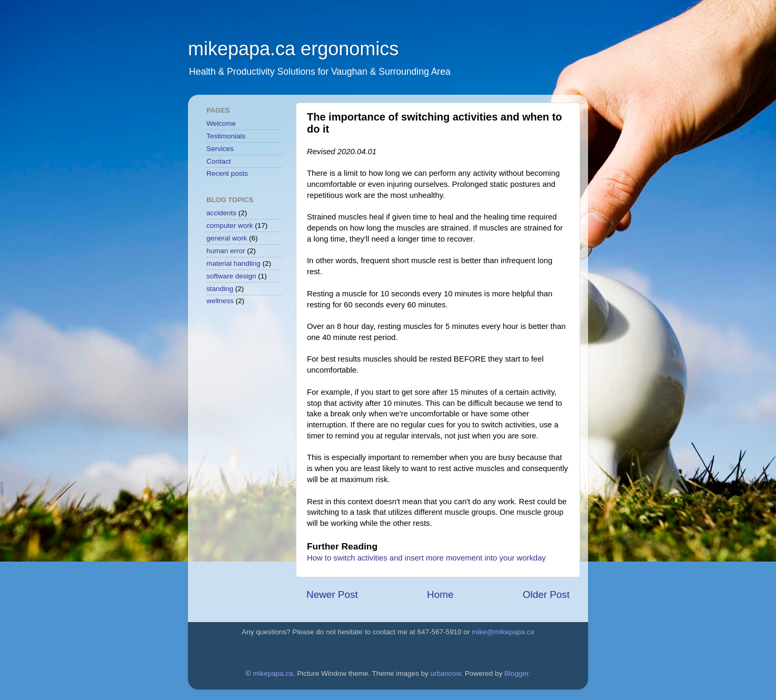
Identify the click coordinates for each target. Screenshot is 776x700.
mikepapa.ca (273, 673)
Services (220, 149)
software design (231, 276)
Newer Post (332, 594)
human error (226, 251)
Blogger (516, 673)
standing (220, 289)
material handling (233, 263)
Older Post (546, 594)
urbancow (446, 673)
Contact (219, 161)
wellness (220, 301)
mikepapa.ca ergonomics (293, 49)
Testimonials (226, 136)
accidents (221, 213)
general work (227, 238)
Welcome (221, 123)
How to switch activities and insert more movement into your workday (426, 558)
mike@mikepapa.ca (503, 632)
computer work (230, 226)
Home (440, 594)
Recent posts (227, 173)
